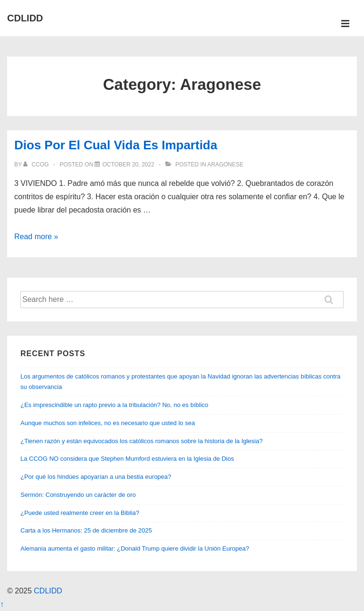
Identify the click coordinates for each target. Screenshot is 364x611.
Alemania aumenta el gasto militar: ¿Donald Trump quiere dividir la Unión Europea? (135, 548)
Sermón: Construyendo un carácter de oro (78, 495)
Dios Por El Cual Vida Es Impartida (116, 145)
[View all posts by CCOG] (37, 165)
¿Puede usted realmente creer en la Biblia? (80, 513)
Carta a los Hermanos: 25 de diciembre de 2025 (86, 530)
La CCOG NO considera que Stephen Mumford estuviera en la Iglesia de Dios (127, 459)
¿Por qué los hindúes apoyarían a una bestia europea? (96, 477)
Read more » (36, 237)
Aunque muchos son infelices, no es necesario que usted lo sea (108, 423)
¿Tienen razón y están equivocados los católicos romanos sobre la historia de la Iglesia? (142, 441)
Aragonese (225, 165)
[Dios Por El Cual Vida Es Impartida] (128, 165)
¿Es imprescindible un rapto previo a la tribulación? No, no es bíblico (114, 405)
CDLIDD (25, 18)
